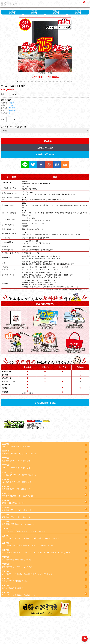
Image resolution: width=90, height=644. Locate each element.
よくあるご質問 (52, 628)
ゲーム (11, 113)
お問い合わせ (75, 632)
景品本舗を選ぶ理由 (21, 628)
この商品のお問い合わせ (45, 154)
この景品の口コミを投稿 (45, 403)
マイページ (14, 632)
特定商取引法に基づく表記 (45, 635)
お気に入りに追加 (45, 148)
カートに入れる (45, 141)
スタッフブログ (61, 632)
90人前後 (12, 110)
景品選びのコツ (37, 628)
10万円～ (12, 103)
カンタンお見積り (68, 628)
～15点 (11, 105)
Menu (88, 3)
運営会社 (81, 628)
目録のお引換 (26, 632)
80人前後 (12, 108)
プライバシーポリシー (43, 632)
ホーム (8, 628)
